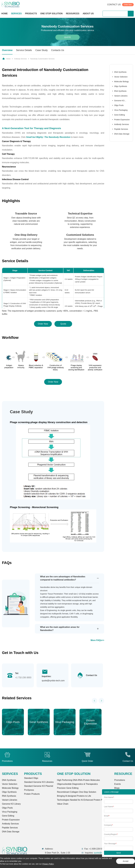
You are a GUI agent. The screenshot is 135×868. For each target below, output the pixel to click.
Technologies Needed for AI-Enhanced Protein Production (84, 800)
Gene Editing (120, 115)
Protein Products (32, 794)
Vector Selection (121, 77)
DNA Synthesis (120, 72)
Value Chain (63, 804)
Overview (7, 50)
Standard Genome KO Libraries (39, 782)
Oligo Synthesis (121, 86)
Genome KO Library (118, 101)
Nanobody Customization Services (42, 59)
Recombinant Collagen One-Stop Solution (77, 792)
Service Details (24, 50)
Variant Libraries (121, 96)
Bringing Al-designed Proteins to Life (74, 796)
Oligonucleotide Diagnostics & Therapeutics (77, 784)
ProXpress (29, 790)
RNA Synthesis (120, 91)
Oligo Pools (119, 105)
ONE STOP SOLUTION (51, 14)
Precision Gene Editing (68, 788)
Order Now (128, 5)
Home (8, 59)
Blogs (117, 788)
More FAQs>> (97, 640)
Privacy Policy (48, 864)
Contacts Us (58, 50)
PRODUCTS (31, 14)
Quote (67, 37)
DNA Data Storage (122, 134)
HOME (4, 14)
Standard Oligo (31, 778)
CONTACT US (114, 5)
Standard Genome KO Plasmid (39, 786)
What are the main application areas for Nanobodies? (60, 629)
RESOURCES (73, 14)
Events (118, 784)
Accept (126, 861)
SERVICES (16, 14)
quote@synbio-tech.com (53, 681)
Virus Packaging (121, 110)
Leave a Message (111, 792)
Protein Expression (122, 120)
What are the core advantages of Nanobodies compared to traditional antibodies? (63, 578)
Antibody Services (20, 59)
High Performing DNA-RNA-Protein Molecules (78, 780)
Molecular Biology (121, 82)
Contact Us (91, 675)
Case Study (41, 50)
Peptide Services (121, 129)
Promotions (120, 780)
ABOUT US (88, 14)
